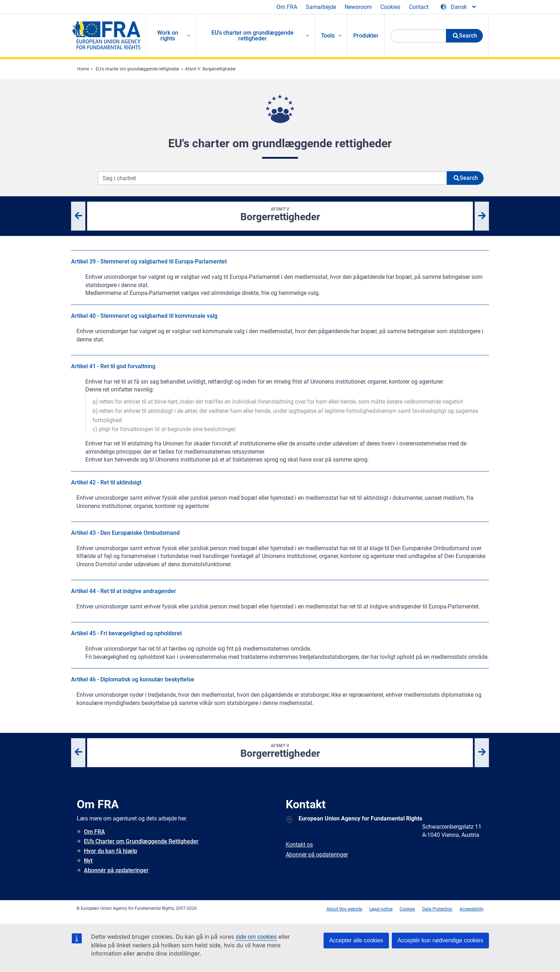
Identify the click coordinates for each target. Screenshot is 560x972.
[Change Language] (459, 7)
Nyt (88, 861)
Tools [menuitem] (328, 36)
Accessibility (472, 909)
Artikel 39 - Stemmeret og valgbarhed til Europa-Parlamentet (149, 261)
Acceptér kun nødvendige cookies (440, 940)
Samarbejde (321, 7)
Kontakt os (299, 845)
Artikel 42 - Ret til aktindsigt (106, 482)
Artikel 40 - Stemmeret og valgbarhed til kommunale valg (144, 316)
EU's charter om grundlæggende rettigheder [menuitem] (252, 36)
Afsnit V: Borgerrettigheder (210, 69)
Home (83, 69)
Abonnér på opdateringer (116, 870)
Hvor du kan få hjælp (111, 851)
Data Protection (437, 909)
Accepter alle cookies (356, 940)
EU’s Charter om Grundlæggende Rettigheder (141, 841)
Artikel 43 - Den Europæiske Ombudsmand (125, 533)
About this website (344, 909)
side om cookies (256, 937)
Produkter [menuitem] (366, 36)
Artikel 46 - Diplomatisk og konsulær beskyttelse (133, 679)
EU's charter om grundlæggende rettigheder (137, 69)
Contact (419, 7)
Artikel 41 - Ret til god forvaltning (113, 366)
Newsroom (358, 7)
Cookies (390, 7)
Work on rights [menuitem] (168, 36)
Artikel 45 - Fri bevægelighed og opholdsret (126, 633)
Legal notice (381, 909)
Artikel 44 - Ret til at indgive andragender (124, 591)
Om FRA (287, 7)
